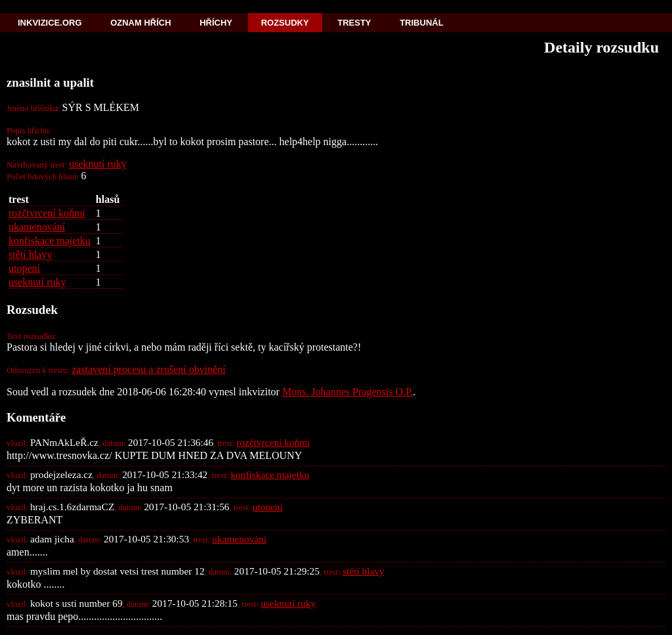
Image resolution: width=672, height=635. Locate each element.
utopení (24, 268)
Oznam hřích (140, 23)
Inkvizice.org (50, 23)
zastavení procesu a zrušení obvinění (149, 369)
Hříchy (216, 23)
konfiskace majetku (50, 241)
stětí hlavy (30, 254)
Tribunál (421, 23)
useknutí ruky (98, 164)
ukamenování (37, 227)
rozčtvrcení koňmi (47, 213)
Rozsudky (285, 23)
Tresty (354, 23)
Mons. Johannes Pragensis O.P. (347, 392)
